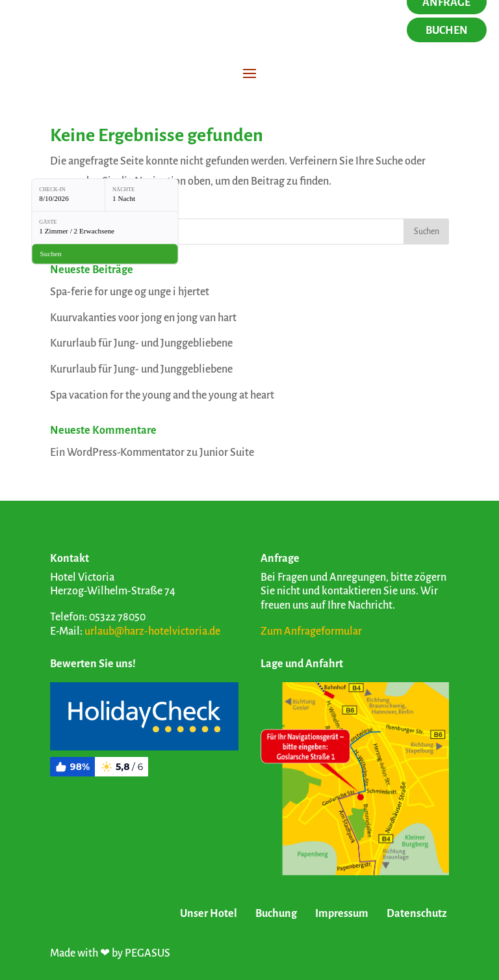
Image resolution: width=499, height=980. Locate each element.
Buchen (447, 31)
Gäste (48, 222)
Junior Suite (227, 453)
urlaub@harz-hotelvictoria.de (152, 631)
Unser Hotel (209, 914)
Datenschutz (417, 914)
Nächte (123, 189)
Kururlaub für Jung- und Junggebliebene (141, 343)
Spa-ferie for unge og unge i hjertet (130, 292)
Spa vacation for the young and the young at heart (162, 395)
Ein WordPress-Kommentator (117, 453)
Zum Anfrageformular (311, 631)
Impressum (342, 914)
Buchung (276, 914)
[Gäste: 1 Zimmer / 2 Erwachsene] (105, 228)
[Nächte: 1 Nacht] (142, 195)
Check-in (52, 189)
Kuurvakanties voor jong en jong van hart (143, 318)
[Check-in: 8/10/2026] (68, 195)
